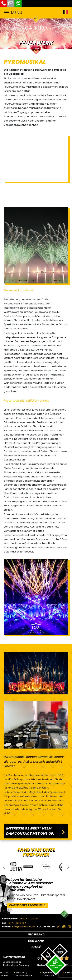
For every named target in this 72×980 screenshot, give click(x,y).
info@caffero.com (24, 927)
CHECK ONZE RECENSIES (26, 905)
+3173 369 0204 (17, 923)
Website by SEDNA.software (24, 974)
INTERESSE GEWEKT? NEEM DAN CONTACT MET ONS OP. (30, 831)
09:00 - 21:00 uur (29, 919)
